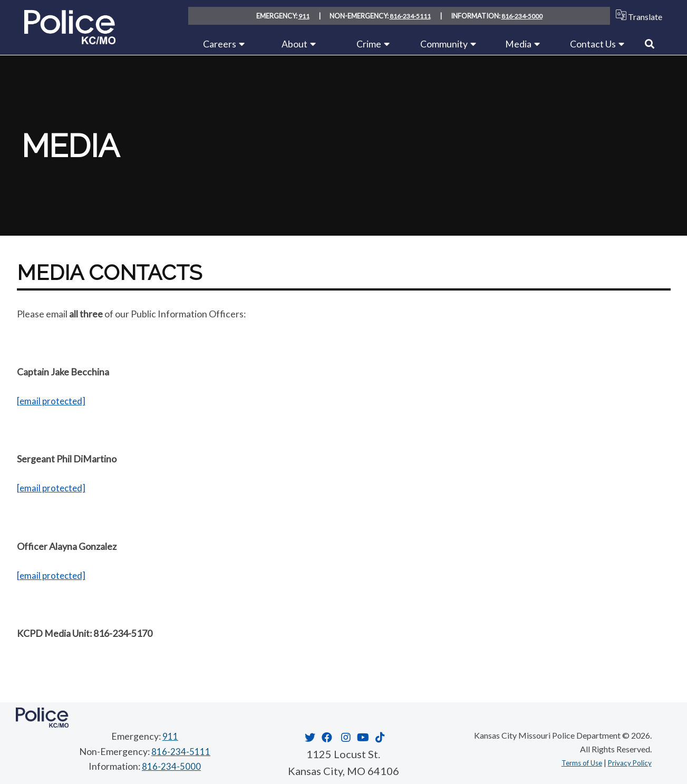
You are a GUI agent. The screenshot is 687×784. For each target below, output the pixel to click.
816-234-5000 (522, 16)
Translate (637, 16)
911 (303, 16)
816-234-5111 (410, 16)
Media (518, 44)
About (294, 44)
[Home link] (70, 41)
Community (444, 44)
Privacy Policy (626, 762)
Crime (369, 44)
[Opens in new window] (309, 737)
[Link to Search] (650, 44)
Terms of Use (570, 762)
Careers (220, 44)
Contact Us (593, 44)
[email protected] (52, 401)
